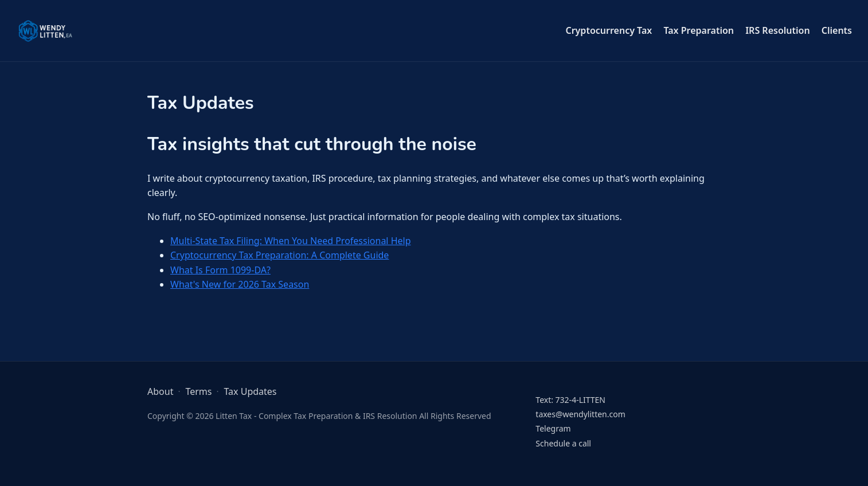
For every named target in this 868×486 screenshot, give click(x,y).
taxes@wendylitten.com (580, 414)
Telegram (553, 428)
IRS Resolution (777, 30)
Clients (837, 30)
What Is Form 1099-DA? (220, 270)
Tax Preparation (699, 30)
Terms (198, 391)
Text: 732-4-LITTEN (570, 400)
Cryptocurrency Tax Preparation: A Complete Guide (279, 255)
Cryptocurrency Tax (609, 30)
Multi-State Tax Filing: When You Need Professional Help (291, 241)
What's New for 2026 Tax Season (240, 284)
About (160, 391)
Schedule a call (563, 443)
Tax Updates (250, 391)
